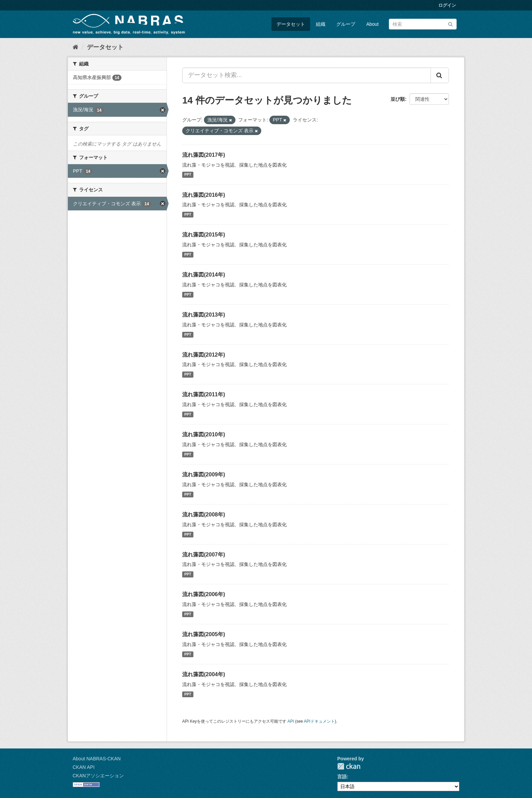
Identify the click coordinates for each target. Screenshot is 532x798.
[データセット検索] (423, 24)
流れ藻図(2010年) (204, 434)
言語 (342, 777)
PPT (188, 175)
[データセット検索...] (307, 75)
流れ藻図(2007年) (204, 555)
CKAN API (84, 767)
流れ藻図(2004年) (204, 674)
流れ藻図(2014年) (204, 275)
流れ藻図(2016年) (204, 195)
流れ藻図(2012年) (204, 355)
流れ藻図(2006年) (204, 594)
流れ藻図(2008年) (204, 515)
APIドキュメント (319, 721)
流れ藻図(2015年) (204, 235)
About (372, 24)
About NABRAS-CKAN (97, 759)
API (291, 721)
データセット (291, 24)
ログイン (447, 5)
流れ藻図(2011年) (204, 394)
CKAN (349, 766)
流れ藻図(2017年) (204, 155)
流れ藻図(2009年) (204, 474)
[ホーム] (75, 47)
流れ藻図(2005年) (204, 634)
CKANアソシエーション (98, 776)
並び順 (398, 99)
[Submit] (450, 24)
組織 (321, 24)
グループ (346, 24)
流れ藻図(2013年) (204, 315)
